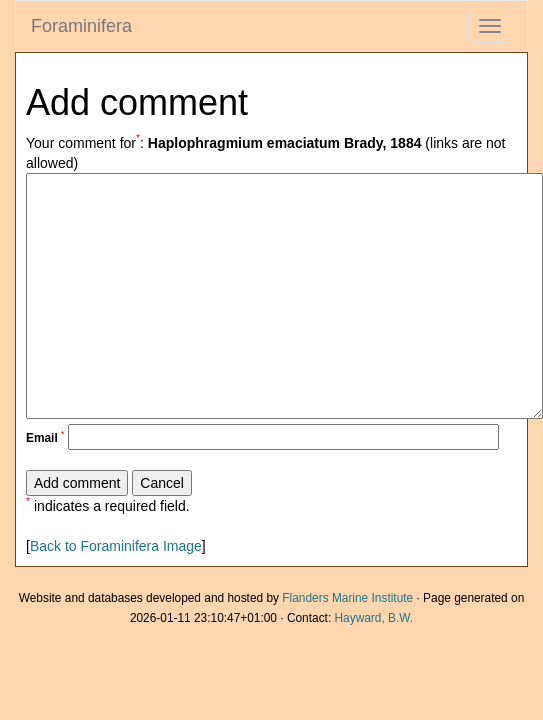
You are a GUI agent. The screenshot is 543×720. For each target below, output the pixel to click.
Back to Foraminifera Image (116, 546)
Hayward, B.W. (373, 618)
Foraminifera (81, 26)
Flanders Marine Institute (347, 598)
